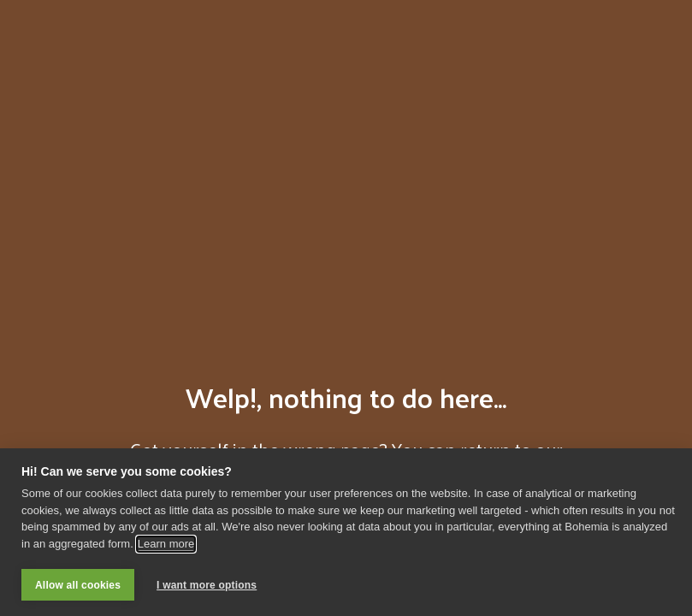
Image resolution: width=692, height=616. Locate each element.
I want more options (207, 585)
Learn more (166, 544)
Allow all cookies (78, 585)
